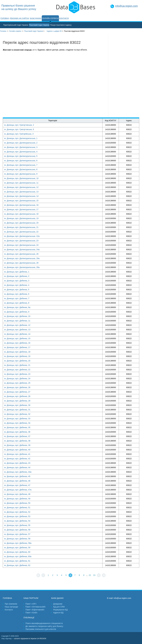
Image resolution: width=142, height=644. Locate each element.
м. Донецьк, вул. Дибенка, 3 (17, 281)
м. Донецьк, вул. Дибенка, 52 (17, 512)
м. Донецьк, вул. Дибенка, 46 (17, 481)
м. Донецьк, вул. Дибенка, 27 (17, 392)
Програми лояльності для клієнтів (41, 629)
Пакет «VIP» (31, 604)
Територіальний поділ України (16, 25)
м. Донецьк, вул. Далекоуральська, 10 (21, 178)
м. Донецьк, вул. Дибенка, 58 (17, 539)
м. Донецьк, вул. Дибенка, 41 (17, 454)
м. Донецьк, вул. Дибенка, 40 (17, 450)
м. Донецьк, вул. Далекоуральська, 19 (21, 218)
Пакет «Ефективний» (35, 610)
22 (90, 575)
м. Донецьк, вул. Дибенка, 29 (17, 401)
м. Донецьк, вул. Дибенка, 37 (17, 436)
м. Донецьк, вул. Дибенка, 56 (17, 530)
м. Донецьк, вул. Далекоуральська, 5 (21, 156)
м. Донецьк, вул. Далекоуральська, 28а (22, 267)
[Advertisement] (125, 76)
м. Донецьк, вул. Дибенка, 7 (17, 298)
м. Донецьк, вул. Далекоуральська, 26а (22, 258)
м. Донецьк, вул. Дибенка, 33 (17, 419)
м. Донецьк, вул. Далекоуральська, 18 (21, 214)
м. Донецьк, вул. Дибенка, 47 (17, 485)
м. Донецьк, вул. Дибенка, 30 (17, 405)
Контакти (64, 18)
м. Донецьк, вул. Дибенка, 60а (18, 556)
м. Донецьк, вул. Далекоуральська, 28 (21, 263)
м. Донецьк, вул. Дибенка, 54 (17, 521)
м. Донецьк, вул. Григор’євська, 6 (19, 129)
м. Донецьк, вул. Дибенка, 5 (17, 290)
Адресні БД (58, 613)
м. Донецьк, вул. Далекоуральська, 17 (21, 209)
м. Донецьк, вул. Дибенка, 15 (17, 338)
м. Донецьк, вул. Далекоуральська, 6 (21, 161)
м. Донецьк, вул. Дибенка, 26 (17, 387)
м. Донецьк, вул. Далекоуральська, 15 (21, 201)
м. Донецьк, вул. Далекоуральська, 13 (21, 192)
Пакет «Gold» (31, 613)
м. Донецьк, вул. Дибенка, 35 (17, 427)
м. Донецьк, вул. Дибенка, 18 (17, 352)
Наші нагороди (11, 607)
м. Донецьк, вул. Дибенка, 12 (17, 325)
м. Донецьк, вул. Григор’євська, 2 (19, 125)
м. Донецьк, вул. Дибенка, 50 (17, 503)
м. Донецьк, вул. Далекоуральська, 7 (21, 165)
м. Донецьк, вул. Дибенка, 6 (17, 294)
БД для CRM (59, 607)
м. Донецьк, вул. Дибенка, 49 (17, 499)
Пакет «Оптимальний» (35, 607)
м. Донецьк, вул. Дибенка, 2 (17, 276)
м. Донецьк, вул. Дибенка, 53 (17, 516)
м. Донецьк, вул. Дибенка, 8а (17, 307)
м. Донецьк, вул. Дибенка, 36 (17, 432)
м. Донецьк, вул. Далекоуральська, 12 (21, 187)
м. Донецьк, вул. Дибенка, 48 (17, 494)
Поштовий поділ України (39, 25)
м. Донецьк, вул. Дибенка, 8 (17, 303)
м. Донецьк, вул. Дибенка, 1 (17, 272)
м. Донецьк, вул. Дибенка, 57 (17, 534)
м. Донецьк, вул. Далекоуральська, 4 (21, 152)
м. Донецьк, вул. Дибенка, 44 (17, 467)
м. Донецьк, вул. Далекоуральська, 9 (21, 174)
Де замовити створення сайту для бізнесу (44, 626)
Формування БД (60, 610)
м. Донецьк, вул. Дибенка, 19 (17, 356)
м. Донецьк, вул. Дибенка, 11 (17, 321)
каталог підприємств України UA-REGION (30, 639)
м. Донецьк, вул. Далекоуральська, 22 (21, 232)
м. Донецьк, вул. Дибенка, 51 (17, 507)
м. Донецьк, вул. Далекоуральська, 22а (22, 236)
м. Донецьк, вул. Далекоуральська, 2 (21, 143)
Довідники (58, 604)
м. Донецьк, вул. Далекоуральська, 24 (21, 245)
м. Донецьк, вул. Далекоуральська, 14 (21, 196)
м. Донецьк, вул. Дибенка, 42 (17, 459)
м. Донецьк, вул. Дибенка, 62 (17, 565)
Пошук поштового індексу (61, 25)
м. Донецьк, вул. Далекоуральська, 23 (21, 241)
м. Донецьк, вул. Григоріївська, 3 (19, 134)
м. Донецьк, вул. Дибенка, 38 (17, 441)
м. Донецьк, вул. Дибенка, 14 (17, 334)
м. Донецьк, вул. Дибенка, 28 (17, 396)
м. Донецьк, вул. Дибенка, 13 (17, 330)
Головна (5, 18)
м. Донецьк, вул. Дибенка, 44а (18, 472)
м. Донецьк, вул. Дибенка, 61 (17, 561)
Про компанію (11, 604)
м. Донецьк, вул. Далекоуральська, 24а (22, 250)
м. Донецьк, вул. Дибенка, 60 (17, 552)
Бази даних (36, 18)
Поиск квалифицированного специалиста (44, 623)
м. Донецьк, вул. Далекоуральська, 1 (21, 138)
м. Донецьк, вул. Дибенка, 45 (17, 476)
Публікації (29, 618)
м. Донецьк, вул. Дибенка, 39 (17, 445)
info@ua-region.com (126, 6)
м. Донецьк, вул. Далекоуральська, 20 (21, 223)
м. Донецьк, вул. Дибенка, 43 (17, 463)
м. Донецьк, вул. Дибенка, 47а (18, 490)
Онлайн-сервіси (50, 18)
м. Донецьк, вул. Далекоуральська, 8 (21, 169)
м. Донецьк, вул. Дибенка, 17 (17, 347)
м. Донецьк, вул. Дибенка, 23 (17, 374)
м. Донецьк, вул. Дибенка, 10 (17, 316)
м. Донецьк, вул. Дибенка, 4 (17, 285)
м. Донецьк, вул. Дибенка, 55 (17, 525)
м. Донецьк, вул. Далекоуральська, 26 (21, 254)
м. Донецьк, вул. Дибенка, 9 (17, 312)
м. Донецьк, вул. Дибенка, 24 (17, 379)
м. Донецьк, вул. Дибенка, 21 (17, 365)
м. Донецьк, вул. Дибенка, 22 (17, 370)
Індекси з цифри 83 (54, 31)
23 (94, 575)
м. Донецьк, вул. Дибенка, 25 (17, 383)
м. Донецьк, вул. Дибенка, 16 (17, 343)
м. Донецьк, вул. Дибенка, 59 (17, 548)
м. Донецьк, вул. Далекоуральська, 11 (21, 183)
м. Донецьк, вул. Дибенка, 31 (17, 410)
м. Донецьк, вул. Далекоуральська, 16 (21, 205)
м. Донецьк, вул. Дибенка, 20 (17, 361)
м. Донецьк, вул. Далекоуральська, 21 (21, 227)
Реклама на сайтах (19, 18)
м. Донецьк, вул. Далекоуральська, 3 (21, 147)
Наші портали (31, 598)
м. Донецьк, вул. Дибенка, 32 (17, 414)
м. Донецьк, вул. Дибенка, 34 (17, 423)
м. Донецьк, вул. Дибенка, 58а (18, 543)
